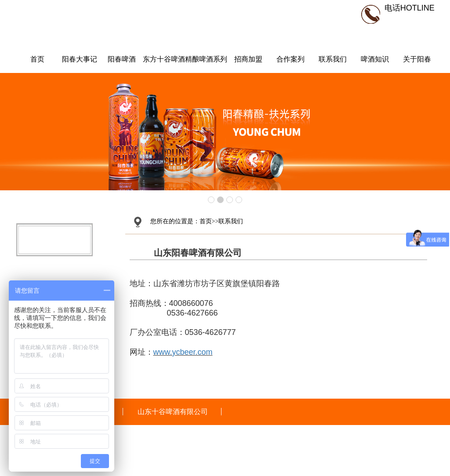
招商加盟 (248, 59)
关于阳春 (417, 59)
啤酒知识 (375, 59)
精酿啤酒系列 (206, 59)
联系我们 (333, 59)
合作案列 (290, 59)
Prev (11, 132)
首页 (37, 59)
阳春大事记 (80, 59)
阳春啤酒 (122, 59)
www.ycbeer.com (183, 352)
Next (439, 132)
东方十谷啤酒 (164, 59)
